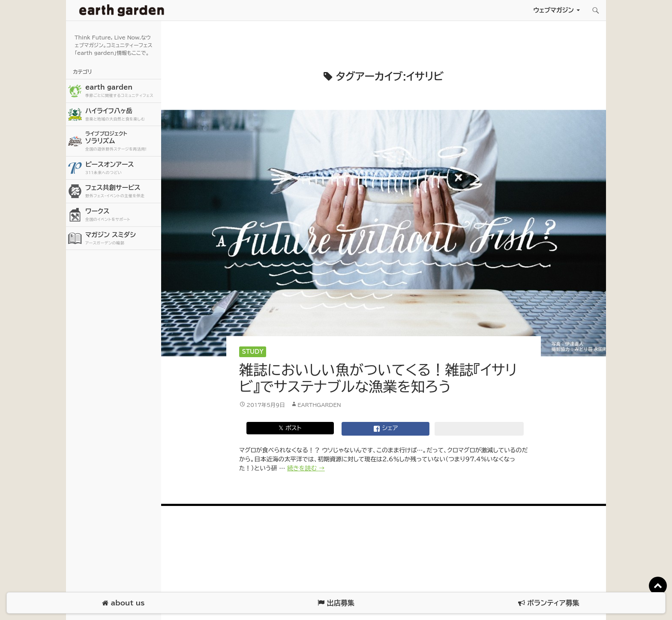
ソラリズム (122, 141)
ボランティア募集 (549, 603)
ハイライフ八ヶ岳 (122, 115)
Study (253, 352)
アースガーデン (122, 10)
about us (123, 603)
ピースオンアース (122, 168)
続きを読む (306, 468)
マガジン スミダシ (122, 239)
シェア (386, 429)
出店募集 (336, 603)
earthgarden (319, 405)
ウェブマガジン (553, 10)
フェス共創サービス (122, 191)
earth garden (122, 91)
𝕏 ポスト (290, 428)
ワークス (122, 215)
